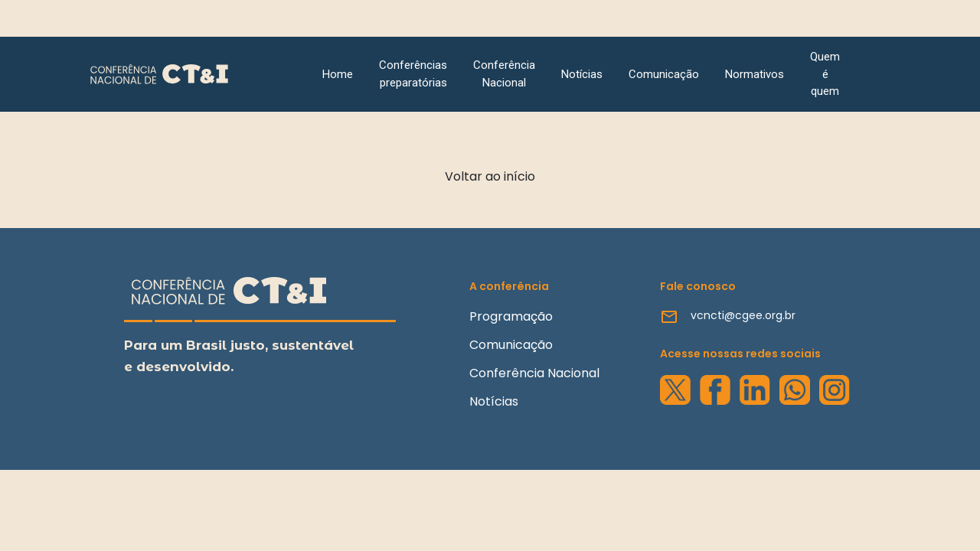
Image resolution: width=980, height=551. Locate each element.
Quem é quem (825, 74)
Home (338, 74)
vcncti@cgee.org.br (743, 315)
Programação (511, 316)
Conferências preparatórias (413, 74)
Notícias (582, 74)
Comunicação (664, 74)
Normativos (755, 74)
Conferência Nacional (504, 74)
